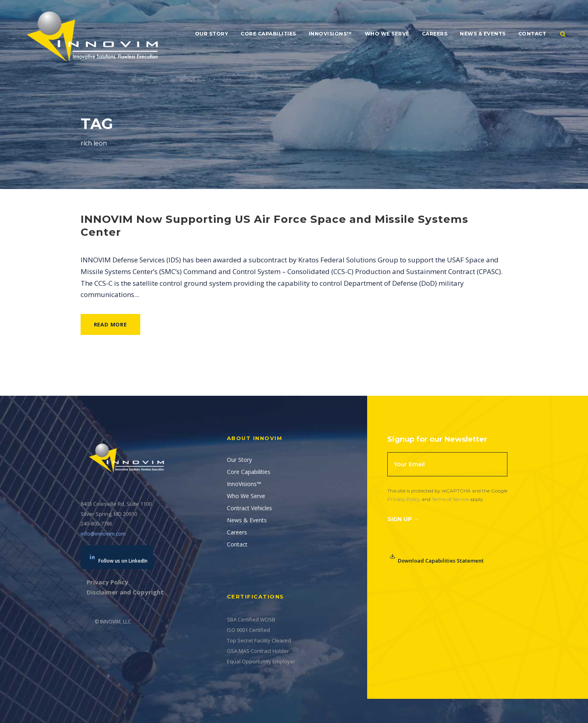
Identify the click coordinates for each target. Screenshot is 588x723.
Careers (435, 34)
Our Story (212, 34)
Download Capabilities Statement (437, 559)
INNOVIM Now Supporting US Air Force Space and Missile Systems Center (274, 225)
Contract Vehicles (249, 508)
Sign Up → (403, 519)
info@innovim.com (103, 534)
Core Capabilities (268, 34)
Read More (110, 324)
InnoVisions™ (330, 34)
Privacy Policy (404, 499)
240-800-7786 (96, 524)
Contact (532, 34)
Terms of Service (450, 499)
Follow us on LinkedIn (118, 559)
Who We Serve (387, 34)
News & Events (483, 34)
